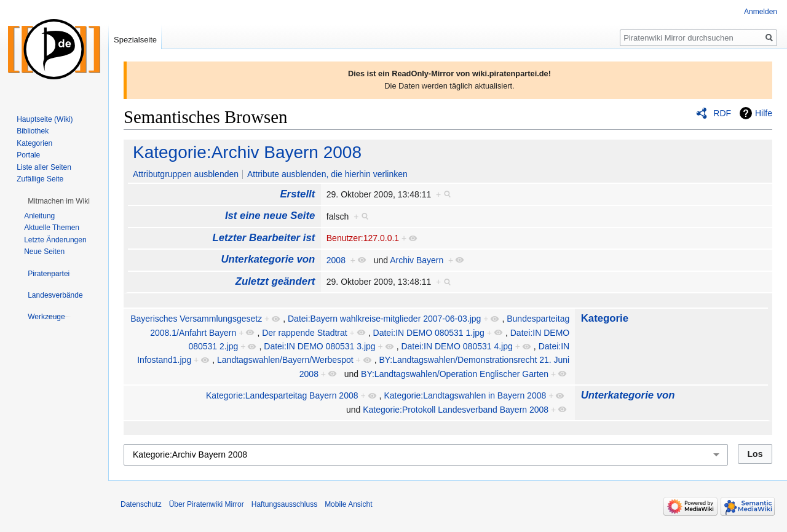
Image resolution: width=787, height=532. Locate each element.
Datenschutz (141, 504)
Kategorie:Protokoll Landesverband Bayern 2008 (456, 410)
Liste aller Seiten (44, 167)
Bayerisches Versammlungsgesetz (196, 319)
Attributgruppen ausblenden (186, 174)
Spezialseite (135, 40)
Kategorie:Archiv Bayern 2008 (247, 152)
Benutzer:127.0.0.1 (363, 238)
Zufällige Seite (40, 179)
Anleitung (39, 216)
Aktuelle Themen (52, 228)
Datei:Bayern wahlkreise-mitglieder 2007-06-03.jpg (384, 319)
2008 (336, 260)
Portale (28, 155)
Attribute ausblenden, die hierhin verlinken (327, 174)
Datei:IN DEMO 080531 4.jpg (457, 346)
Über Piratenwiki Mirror (207, 504)
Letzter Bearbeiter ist (263, 238)
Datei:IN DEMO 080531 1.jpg (429, 333)
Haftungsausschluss (284, 504)
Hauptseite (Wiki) (45, 119)
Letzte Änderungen (55, 240)
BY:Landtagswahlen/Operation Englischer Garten (455, 374)
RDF (722, 113)
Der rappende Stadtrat (305, 333)
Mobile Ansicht (348, 504)
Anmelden (761, 12)
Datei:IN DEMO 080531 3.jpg (319, 346)
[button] (59, 201)
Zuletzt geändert (275, 281)
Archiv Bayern (417, 260)
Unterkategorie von (268, 259)
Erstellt (297, 194)
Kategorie (605, 318)
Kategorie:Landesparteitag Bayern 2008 (282, 395)
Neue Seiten (44, 252)
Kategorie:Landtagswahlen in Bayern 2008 (465, 395)
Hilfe (764, 113)
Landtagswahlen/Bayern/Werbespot (285, 360)
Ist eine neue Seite (270, 216)
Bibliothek (33, 131)
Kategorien (34, 143)
